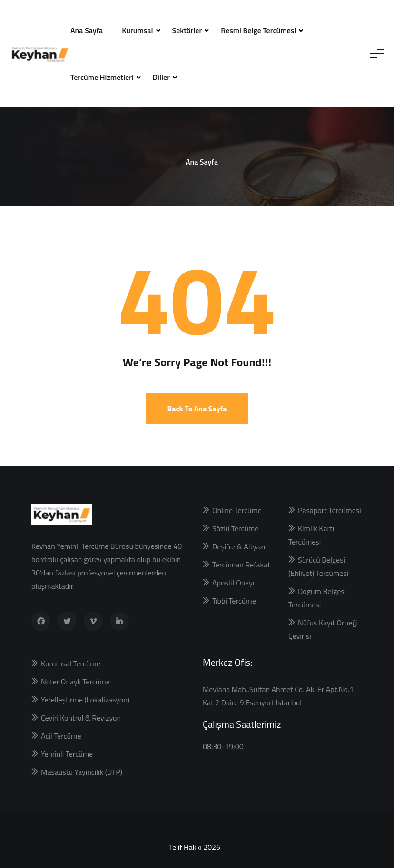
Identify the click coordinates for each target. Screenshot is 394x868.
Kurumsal (137, 30)
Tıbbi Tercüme (234, 601)
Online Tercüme (237, 510)
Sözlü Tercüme (235, 528)
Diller (161, 77)
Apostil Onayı (233, 583)
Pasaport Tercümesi (330, 510)
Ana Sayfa (87, 30)
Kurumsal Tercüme (71, 663)
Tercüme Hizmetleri (102, 77)
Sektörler (187, 30)
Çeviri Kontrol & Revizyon (81, 718)
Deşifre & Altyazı (239, 546)
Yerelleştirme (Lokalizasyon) (85, 700)
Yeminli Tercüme (67, 754)
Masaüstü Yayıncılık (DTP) (82, 772)
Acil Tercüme (61, 736)
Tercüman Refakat (241, 565)
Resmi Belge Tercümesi (258, 30)
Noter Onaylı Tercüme (75, 682)
